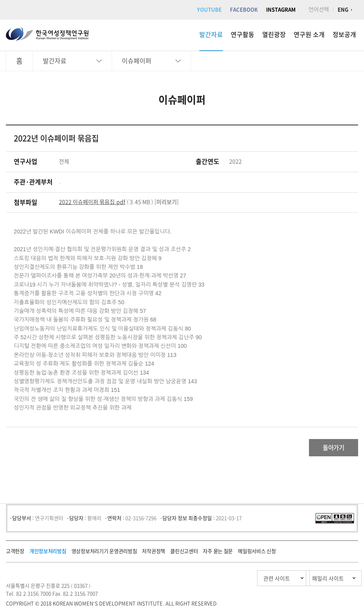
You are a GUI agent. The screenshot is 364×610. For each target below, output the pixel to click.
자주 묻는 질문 (218, 554)
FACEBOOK (244, 10)
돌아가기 (327, 449)
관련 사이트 (240, 581)
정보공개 (344, 35)
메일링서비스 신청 (257, 554)
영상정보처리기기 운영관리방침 (104, 554)
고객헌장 (15, 554)
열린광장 (274, 35)
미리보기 (167, 202)
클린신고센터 (184, 554)
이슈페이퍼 (137, 61)
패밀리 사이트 (313, 581)
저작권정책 (154, 554)
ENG (343, 10)
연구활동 (243, 35)
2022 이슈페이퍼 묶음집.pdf (92, 202)
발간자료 (211, 35)
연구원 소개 (309, 35)
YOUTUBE (209, 10)
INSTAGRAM (281, 10)
